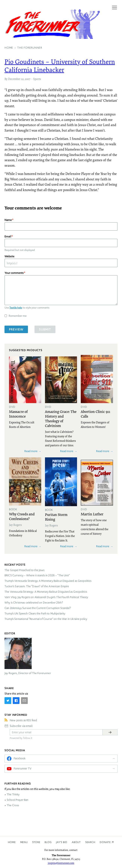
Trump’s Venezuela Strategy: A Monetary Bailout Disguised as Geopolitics (48, 581)
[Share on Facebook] (16, 701)
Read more (31, 451)
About (76, 842)
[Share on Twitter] (8, 701)
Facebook (20, 758)
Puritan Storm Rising (56, 517)
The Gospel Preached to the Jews (25, 570)
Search (90, 842)
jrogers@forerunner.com (61, 863)
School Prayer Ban (18, 800)
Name (8, 220)
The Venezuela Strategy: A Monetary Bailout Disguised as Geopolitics (46, 592)
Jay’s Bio (62, 842)
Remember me (18, 316)
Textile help (16, 308)
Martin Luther (92, 514)
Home (12, 842)
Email (8, 236)
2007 (28, 79)
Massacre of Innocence (18, 414)
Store (36, 842)
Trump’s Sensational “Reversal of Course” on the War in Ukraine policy (46, 619)
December (14, 79)
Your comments (14, 273)
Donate (105, 842)
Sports (37, 79)
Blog (48, 842)
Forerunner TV (23, 769)
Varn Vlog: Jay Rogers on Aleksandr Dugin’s (46, 597)
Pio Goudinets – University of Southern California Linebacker (60, 66)
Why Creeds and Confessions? (22, 516)
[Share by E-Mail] (24, 701)
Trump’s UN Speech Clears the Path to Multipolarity (35, 614)
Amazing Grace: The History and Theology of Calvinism (61, 418)
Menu (24, 842)
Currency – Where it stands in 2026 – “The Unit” (37, 575)
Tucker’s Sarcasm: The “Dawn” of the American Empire (37, 586)
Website (9, 256)
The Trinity (13, 794)
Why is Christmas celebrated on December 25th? (34, 603)
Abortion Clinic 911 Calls (95, 414)
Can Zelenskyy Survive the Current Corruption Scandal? (38, 608)
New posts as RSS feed (23, 720)
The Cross (13, 805)
